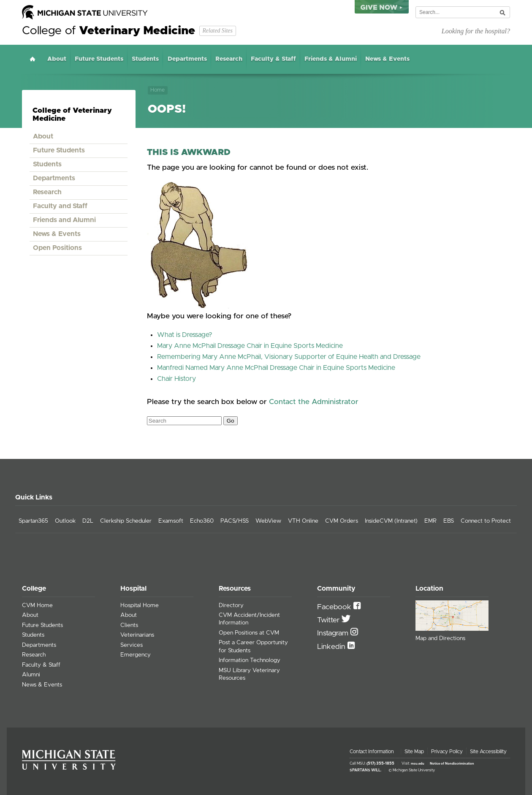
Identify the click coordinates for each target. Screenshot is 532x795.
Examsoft (171, 521)
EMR (430, 521)
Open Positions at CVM (249, 633)
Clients (129, 625)
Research (229, 59)
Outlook (65, 521)
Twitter (329, 620)
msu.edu (418, 764)
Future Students (99, 59)
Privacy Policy (447, 752)
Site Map (414, 752)
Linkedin (332, 647)
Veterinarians (137, 635)
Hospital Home (140, 605)
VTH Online (303, 521)
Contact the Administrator (314, 402)
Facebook (335, 607)
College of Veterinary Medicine (72, 115)
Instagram (334, 633)
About (57, 59)
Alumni (31, 675)
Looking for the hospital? (476, 31)
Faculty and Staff (60, 206)
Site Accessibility (488, 752)
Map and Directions (440, 638)
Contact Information (372, 752)
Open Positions (57, 248)
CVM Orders (342, 521)
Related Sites (217, 31)
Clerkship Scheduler (126, 521)
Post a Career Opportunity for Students (253, 646)
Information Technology (250, 660)
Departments (187, 59)
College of (109, 31)
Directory (231, 605)
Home (33, 59)
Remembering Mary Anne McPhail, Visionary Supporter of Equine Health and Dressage (289, 357)
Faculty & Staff (273, 59)
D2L (88, 521)
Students (145, 59)
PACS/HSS (235, 521)
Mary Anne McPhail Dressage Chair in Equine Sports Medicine (250, 346)
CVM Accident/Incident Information (249, 619)
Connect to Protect (486, 521)
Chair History (176, 379)
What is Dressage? (185, 335)
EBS (449, 521)
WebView (268, 521)
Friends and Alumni (64, 220)
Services (132, 645)
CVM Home (37, 605)
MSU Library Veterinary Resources (249, 674)
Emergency (136, 655)
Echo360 (202, 521)
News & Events (387, 59)
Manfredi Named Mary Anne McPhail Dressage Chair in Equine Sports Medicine (276, 368)
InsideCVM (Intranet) (391, 521)
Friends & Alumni (331, 59)
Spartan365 (33, 521)
